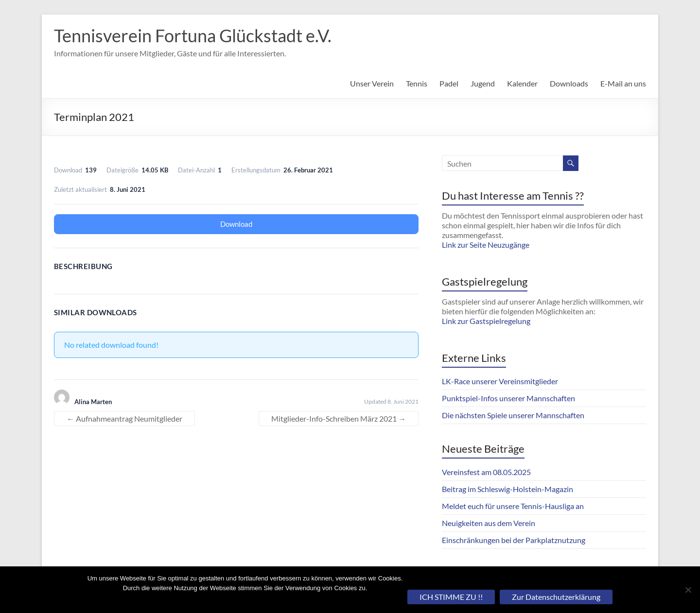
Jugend (483, 83)
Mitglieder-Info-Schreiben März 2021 (339, 418)
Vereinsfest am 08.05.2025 (486, 472)
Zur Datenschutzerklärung (556, 597)
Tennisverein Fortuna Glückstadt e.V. (193, 35)
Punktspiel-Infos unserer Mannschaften (508, 398)
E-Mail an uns (623, 83)
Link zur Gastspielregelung (486, 321)
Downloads (569, 83)
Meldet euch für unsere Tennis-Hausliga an (513, 506)
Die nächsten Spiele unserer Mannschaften (513, 415)
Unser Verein (372, 83)
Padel (449, 83)
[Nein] (688, 590)
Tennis (417, 83)
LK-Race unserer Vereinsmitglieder (500, 381)
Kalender (522, 83)
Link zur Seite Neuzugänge (486, 245)
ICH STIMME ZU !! (451, 597)
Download (236, 224)
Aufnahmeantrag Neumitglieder (124, 418)
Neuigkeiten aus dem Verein (489, 523)
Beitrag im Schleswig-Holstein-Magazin (507, 489)
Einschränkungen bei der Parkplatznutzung (514, 540)
